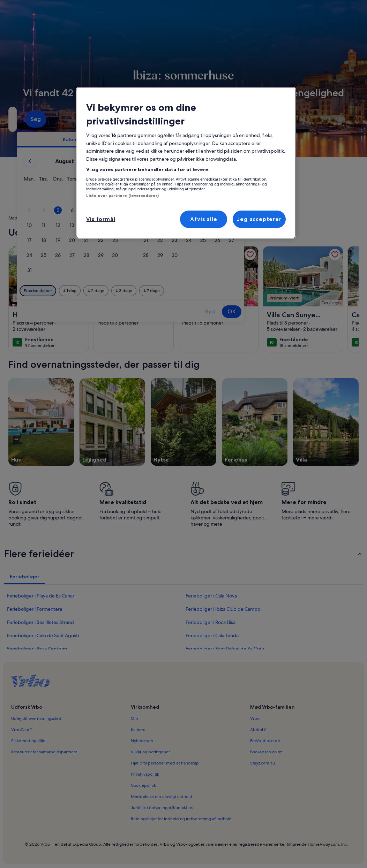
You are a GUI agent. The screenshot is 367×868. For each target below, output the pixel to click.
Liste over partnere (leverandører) (122, 196)
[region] (186, 163)
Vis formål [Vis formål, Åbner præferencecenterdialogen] (101, 219)
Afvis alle (204, 219)
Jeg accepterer (259, 219)
